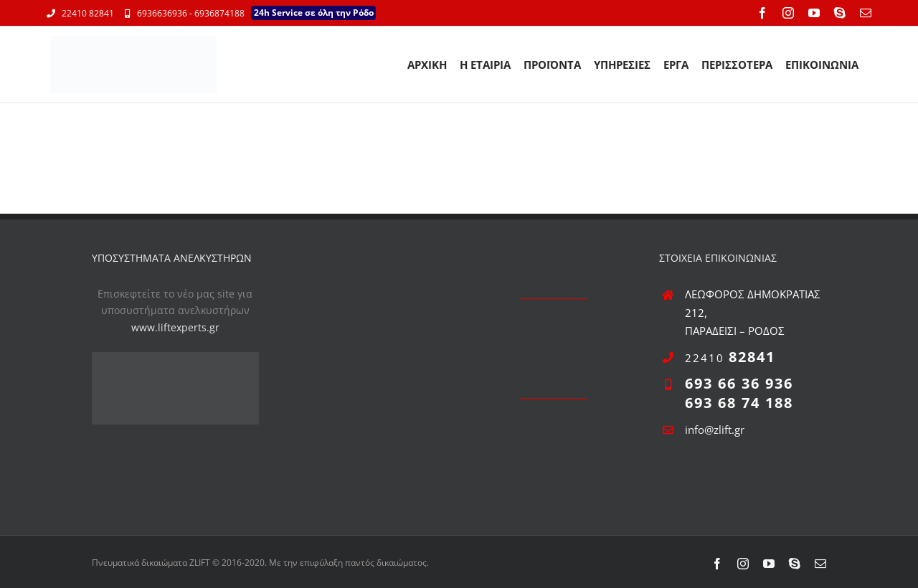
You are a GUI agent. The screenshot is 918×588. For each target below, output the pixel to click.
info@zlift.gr (715, 430)
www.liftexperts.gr (175, 327)
